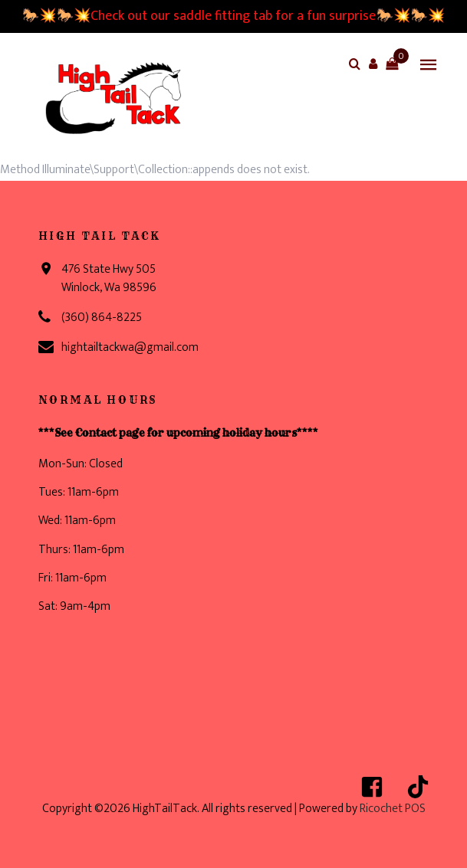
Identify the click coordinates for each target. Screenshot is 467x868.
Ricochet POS (393, 809)
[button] (373, 64)
